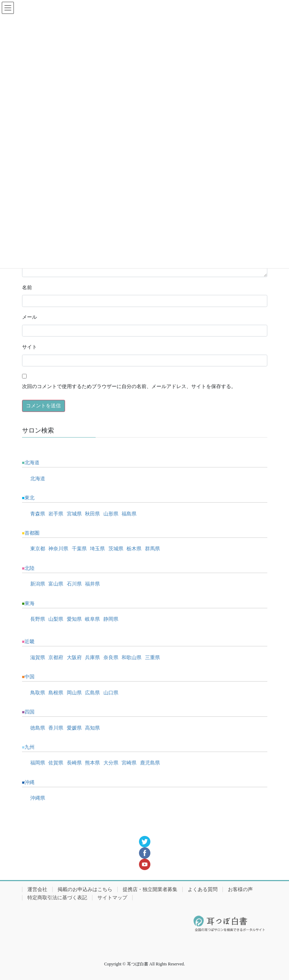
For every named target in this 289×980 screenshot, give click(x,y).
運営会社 (37, 889)
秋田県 (92, 514)
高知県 (92, 728)
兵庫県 (92, 658)
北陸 (30, 568)
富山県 (56, 584)
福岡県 (38, 763)
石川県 (74, 584)
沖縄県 (38, 798)
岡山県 (74, 693)
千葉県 (79, 549)
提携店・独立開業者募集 (150, 889)
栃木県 (134, 549)
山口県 (111, 693)
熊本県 (92, 763)
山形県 (111, 514)
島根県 (56, 693)
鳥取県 (38, 693)
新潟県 (38, 584)
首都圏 (32, 533)
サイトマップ (112, 898)
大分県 (111, 763)
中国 (30, 677)
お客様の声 (240, 889)
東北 (30, 498)
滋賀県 (38, 658)
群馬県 (152, 549)
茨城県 (116, 549)
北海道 (32, 463)
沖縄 (30, 782)
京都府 (56, 658)
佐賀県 (56, 763)
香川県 (56, 728)
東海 (30, 603)
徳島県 (38, 728)
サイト (30, 347)
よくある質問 (203, 889)
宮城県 (74, 514)
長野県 (38, 619)
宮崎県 (129, 763)
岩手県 (56, 514)
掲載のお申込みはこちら (85, 889)
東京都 (38, 549)
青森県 (38, 514)
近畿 (30, 642)
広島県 (92, 693)
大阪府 (74, 658)
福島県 (129, 514)
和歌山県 (132, 658)
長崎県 (74, 763)
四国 (30, 712)
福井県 (92, 584)
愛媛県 (74, 728)
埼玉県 (97, 549)
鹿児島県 (150, 763)
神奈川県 (58, 549)
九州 (30, 747)
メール (30, 317)
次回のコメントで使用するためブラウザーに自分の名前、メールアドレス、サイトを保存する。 (129, 386)
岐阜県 (92, 619)
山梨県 (56, 619)
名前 (27, 288)
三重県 (152, 658)
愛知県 (74, 619)
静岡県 (111, 619)
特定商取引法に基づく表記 (57, 898)
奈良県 (111, 658)
